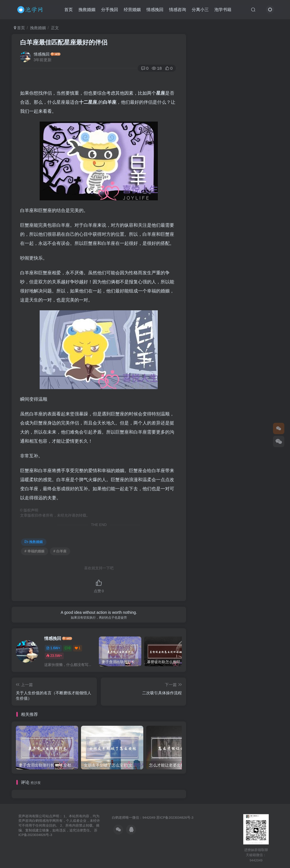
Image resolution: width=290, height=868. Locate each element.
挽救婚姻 (87, 9)
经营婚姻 (132, 9)
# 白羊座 (60, 551)
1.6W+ (53, 648)
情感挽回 (155, 9)
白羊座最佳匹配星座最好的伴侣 (64, 42)
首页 (69, 9)
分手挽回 (110, 9)
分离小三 (200, 9)
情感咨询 (178, 9)
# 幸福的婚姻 (35, 551)
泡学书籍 (223, 9)
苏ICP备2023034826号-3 (175, 817)
